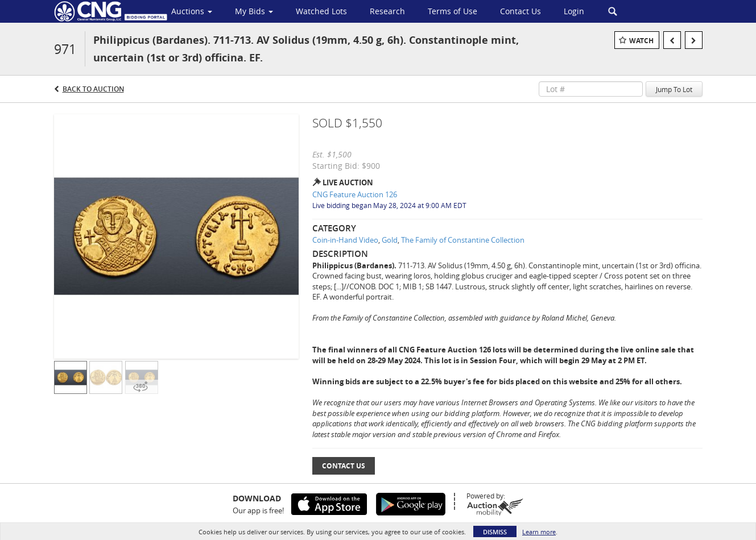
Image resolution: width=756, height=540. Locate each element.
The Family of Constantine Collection (463, 240)
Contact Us (344, 466)
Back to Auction (93, 89)
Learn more (539, 532)
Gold (390, 240)
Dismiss (495, 532)
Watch (641, 41)
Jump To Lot (674, 89)
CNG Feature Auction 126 (355, 194)
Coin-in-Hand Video (345, 240)
